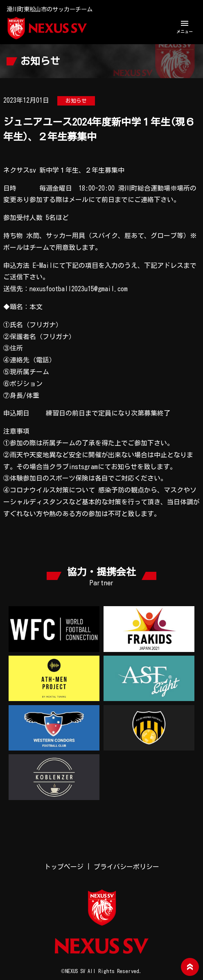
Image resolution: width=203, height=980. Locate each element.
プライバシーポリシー (126, 867)
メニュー (185, 26)
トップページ (64, 867)
